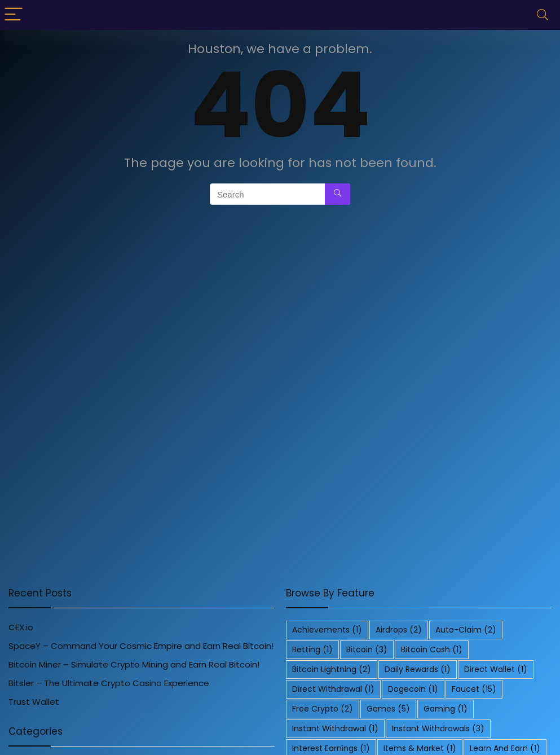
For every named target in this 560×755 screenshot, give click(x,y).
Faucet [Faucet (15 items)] (474, 689)
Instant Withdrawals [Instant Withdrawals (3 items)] (438, 728)
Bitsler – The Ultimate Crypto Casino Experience (109, 683)
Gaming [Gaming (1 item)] (446, 709)
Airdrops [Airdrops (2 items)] (399, 630)
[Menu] (14, 15)
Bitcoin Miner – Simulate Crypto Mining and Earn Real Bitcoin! (134, 664)
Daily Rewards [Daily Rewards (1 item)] (418, 669)
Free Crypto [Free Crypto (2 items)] (323, 709)
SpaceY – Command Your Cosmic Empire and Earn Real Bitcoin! (141, 646)
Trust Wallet (34, 702)
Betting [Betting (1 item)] (312, 649)
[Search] (543, 15)
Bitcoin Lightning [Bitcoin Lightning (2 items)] (332, 669)
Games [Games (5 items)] (388, 709)
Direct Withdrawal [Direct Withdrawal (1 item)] (333, 689)
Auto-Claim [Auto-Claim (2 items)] (466, 630)
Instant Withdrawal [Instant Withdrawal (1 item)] (335, 728)
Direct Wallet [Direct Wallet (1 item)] (496, 669)
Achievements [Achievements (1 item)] (327, 630)
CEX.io (21, 627)
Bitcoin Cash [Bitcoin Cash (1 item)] (432, 649)
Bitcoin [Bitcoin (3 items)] (367, 649)
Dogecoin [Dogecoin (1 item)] (413, 689)
